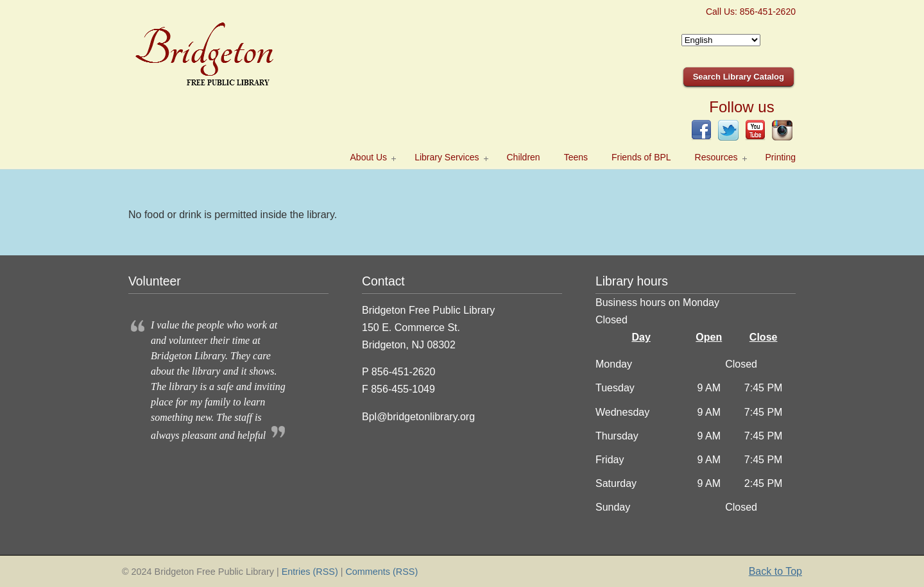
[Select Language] (721, 40)
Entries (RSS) (310, 572)
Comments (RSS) (381, 572)
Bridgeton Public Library (225, 52)
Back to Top (775, 571)
